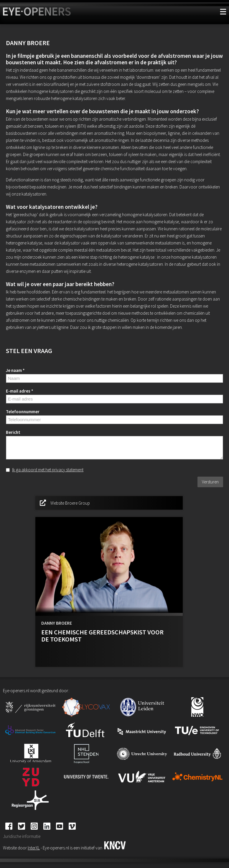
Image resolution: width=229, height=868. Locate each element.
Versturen (210, 482)
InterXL (34, 848)
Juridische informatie (22, 836)
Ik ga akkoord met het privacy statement (48, 470)
